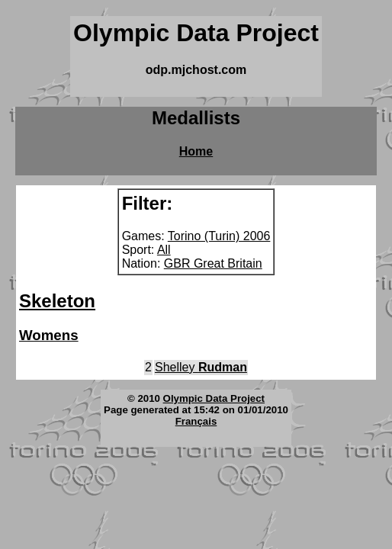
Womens (49, 335)
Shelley (201, 367)
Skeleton (57, 301)
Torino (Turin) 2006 (219, 236)
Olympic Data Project (214, 398)
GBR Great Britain (213, 263)
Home (196, 151)
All (164, 250)
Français (196, 421)
